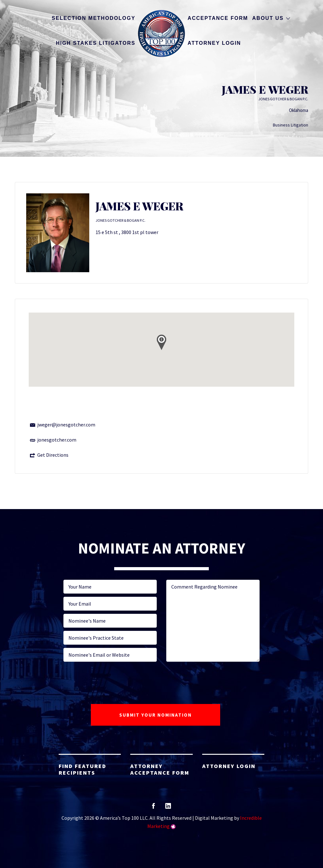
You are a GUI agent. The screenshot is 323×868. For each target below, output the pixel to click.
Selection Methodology (94, 18)
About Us (268, 18)
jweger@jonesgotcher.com (66, 425)
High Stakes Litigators (96, 43)
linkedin (168, 808)
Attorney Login (214, 43)
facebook (153, 808)
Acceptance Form (218, 18)
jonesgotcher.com (57, 440)
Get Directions (53, 455)
